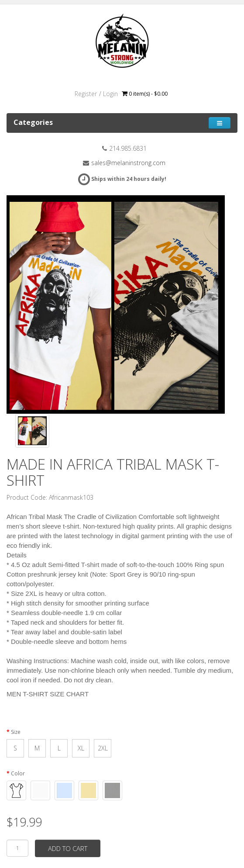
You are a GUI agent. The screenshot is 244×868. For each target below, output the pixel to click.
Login (110, 94)
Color (18, 773)
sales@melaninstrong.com (128, 163)
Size (16, 732)
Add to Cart (68, 848)
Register (86, 94)
